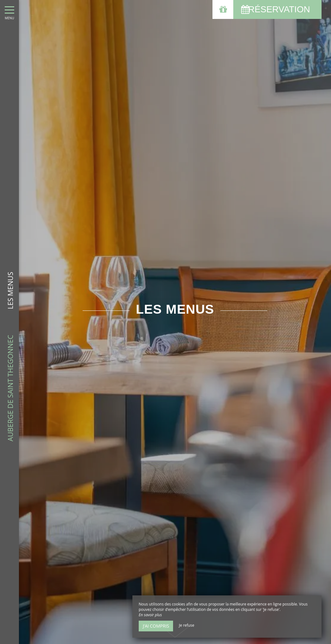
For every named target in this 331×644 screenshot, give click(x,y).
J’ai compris (156, 626)
